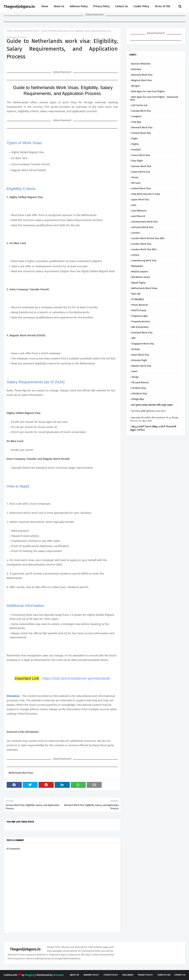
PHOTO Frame (139, 310)
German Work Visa (141, 166)
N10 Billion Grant (141, 277)
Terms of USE (162, 6)
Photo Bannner (140, 305)
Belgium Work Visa (142, 80)
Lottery (135, 255)
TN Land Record (140, 382)
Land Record (138, 216)
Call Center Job (139, 105)
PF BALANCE (138, 299)
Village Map (138, 399)
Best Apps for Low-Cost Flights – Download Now (154, 98)
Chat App (136, 122)
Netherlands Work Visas (27, 31)
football (136, 150)
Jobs (134, 205)
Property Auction (141, 321)
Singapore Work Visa (143, 344)
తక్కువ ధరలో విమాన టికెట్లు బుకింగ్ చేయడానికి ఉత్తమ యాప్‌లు (153, 428)
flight (135, 139)
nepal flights (139, 283)
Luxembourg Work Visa (144, 260)
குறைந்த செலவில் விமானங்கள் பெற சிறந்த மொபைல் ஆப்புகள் (154, 419)
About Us (59, 6)
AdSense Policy (79, 6)
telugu (135, 377)
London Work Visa (141, 244)
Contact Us (122, 6)
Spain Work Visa (140, 355)
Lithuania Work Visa (142, 227)
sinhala (136, 349)
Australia (136, 69)
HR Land (136, 183)
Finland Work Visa (141, 133)
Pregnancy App (140, 316)
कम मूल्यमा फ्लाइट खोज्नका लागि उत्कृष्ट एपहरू (152, 405)
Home (45, 6)
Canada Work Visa (141, 111)
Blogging (30, 975)
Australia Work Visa (142, 75)
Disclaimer (128, 975)
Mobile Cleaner (140, 272)
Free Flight (137, 161)
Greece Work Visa (141, 172)
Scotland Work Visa (142, 333)
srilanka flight (139, 360)
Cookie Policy (141, 6)
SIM (133, 338)
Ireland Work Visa (141, 188)
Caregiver (136, 116)
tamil (134, 371)
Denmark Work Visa (142, 127)
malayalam (137, 266)
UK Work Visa (139, 388)
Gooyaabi (58, 975)
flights (135, 144)
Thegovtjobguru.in (19, 6)
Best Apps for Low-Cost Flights (148, 91)
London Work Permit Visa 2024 (148, 238)
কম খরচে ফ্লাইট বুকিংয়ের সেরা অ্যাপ (149, 411)
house (135, 177)
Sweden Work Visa (141, 366)
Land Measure (139, 211)
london (136, 233)
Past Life (136, 294)
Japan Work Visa (140, 199)
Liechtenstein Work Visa (145, 222)
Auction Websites (141, 64)
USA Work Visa (139, 394)
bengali (136, 86)
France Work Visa (141, 155)
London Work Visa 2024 (144, 249)
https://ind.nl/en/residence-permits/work (76, 678)
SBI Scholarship (140, 327)
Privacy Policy (101, 6)
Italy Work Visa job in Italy (146, 194)
